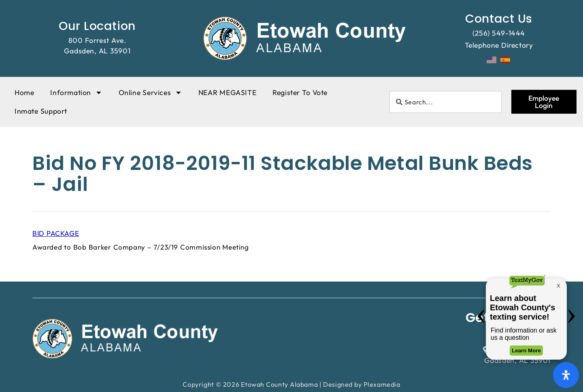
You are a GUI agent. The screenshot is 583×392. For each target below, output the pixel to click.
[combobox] (446, 102)
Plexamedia (382, 384)
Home (24, 92)
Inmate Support (41, 111)
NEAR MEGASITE (227, 92)
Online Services (150, 93)
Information (76, 93)
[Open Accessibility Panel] (566, 375)
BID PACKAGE (56, 233)
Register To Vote (300, 92)
